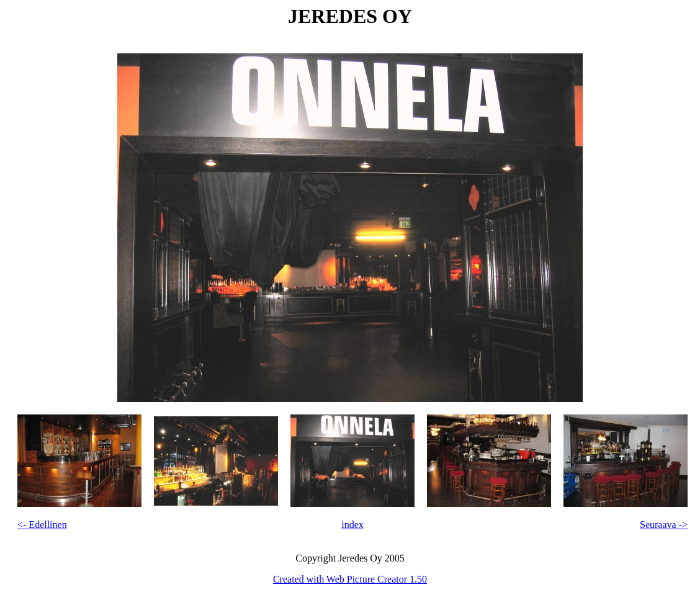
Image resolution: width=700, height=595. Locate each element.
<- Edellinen (42, 525)
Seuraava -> (664, 525)
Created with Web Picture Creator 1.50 (350, 579)
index (352, 525)
